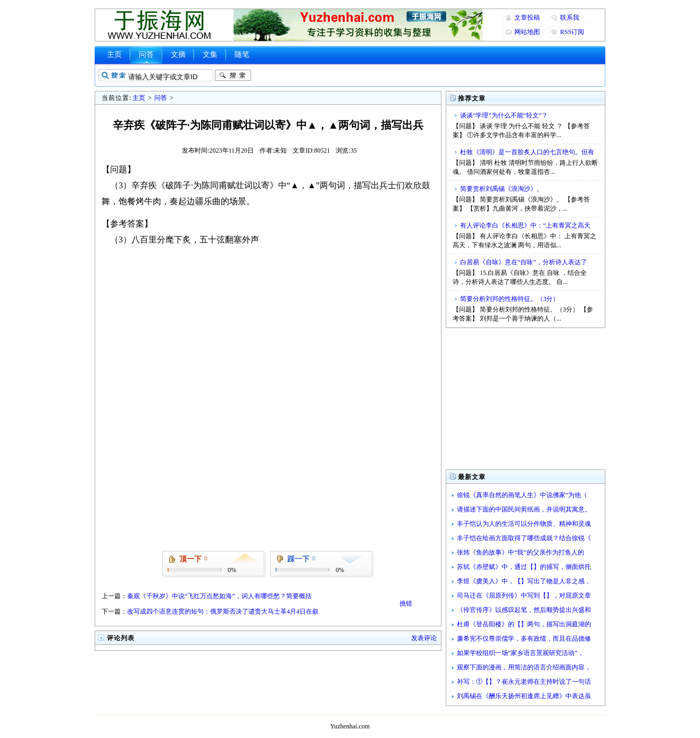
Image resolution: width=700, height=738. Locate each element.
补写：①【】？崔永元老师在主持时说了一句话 (524, 682)
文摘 (178, 54)
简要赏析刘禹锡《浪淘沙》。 (502, 189)
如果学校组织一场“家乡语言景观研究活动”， (520, 653)
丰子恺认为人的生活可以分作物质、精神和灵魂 (524, 524)
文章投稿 (527, 18)
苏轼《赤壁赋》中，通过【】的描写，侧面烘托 (524, 567)
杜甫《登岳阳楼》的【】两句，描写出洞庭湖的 (524, 624)
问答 (146, 54)
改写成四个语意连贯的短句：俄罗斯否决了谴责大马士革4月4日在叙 (223, 611)
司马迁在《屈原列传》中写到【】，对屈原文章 (524, 596)
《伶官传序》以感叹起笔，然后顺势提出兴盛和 (524, 610)
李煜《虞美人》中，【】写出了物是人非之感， (524, 581)
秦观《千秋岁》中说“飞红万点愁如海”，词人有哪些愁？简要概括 (219, 596)
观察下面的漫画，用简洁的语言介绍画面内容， (524, 667)
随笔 (242, 54)
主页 (114, 54)
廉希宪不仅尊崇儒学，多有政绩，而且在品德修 (524, 639)
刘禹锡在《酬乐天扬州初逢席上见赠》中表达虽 (524, 696)
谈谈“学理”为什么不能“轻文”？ (504, 115)
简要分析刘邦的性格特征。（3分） (510, 299)
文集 (210, 54)
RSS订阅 (572, 32)
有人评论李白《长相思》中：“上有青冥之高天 (525, 225)
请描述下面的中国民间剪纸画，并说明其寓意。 (524, 509)
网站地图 (527, 32)
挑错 (406, 603)
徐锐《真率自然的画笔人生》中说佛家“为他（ (522, 495)
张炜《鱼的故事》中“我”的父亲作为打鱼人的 (520, 552)
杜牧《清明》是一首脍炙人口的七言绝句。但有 (527, 152)
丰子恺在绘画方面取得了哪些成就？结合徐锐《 (524, 538)
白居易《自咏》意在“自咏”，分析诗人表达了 (524, 262)
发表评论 (424, 638)
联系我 (570, 18)
